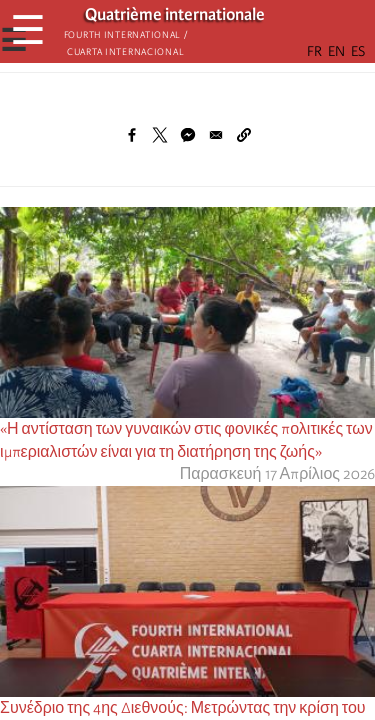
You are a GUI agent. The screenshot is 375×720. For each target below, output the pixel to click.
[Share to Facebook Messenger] (188, 135)
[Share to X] (160, 135)
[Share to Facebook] (132, 135)
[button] (244, 135)
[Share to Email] (216, 135)
